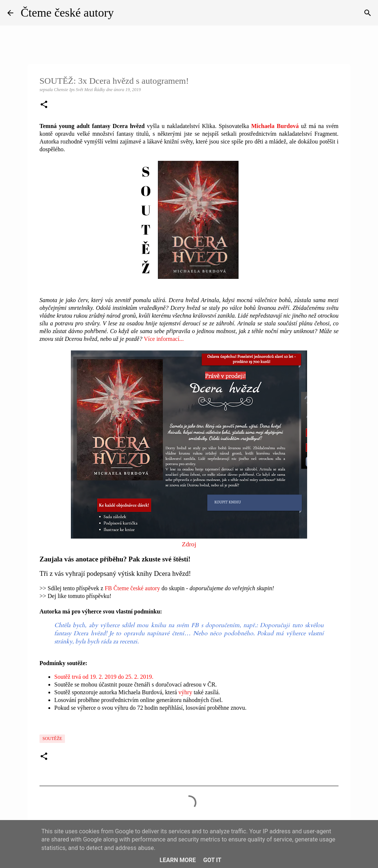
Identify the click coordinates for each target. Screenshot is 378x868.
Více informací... (164, 339)
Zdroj (189, 544)
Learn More (178, 860)
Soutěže (52, 739)
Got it (212, 860)
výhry (185, 692)
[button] (44, 105)
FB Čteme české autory (133, 588)
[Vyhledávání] (368, 13)
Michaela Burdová (275, 126)
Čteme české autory (67, 13)
